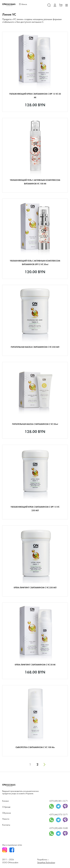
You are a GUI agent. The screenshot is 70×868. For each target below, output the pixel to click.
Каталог (6, 801)
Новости (6, 819)
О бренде (6, 807)
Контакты (6, 825)
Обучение (7, 813)
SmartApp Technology (46, 863)
